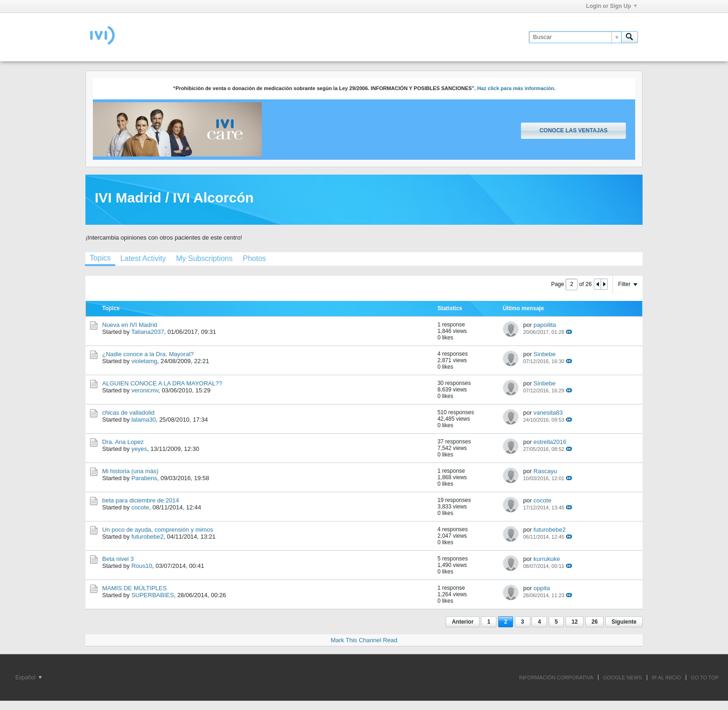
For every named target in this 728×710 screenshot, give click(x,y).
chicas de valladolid (128, 413)
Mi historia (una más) (130, 471)
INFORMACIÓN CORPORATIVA (556, 677)
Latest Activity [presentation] (143, 258)
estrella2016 (550, 442)
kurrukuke (547, 559)
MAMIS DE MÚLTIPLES (134, 588)
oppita (542, 588)
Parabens (144, 478)
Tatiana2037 (148, 332)
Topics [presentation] (100, 258)
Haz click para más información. (517, 88)
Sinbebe (545, 354)
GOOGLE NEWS (623, 677)
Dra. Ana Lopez (123, 442)
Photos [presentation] (254, 258)
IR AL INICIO (666, 677)
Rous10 (142, 566)
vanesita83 (548, 413)
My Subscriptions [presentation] (204, 258)
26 (595, 622)
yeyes (139, 449)
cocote (140, 507)
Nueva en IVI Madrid (130, 325)
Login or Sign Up (611, 6)
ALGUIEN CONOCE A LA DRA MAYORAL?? (162, 383)
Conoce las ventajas (573, 130)
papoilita (545, 325)
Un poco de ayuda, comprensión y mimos (158, 530)
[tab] (100, 259)
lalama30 (144, 420)
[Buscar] (575, 37)
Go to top (705, 677)
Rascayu (545, 471)
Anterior (463, 622)
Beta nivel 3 (118, 559)
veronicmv (145, 390)
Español (29, 677)
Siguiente (624, 622)
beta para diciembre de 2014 (141, 500)
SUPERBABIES (153, 595)
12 (575, 622)
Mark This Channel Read (364, 640)
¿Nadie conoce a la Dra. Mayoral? (148, 354)
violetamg (144, 361)
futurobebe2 (147, 537)
